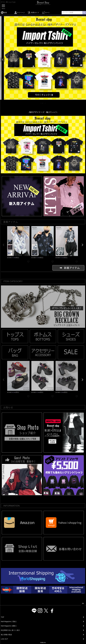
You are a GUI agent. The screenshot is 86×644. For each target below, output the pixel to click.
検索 (84, 13)
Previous (3, 60)
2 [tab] (42, 103)
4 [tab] (45, 103)
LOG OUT (4, 639)
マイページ (20, 13)
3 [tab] (44, 103)
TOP (3, 617)
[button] (4, 245)
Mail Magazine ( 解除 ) (9, 626)
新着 (4, 13)
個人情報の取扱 (6, 635)
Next (83, 60)
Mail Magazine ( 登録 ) (9, 621)
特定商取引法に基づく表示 (10, 630)
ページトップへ (83, 604)
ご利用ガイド (33, 13)
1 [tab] (41, 103)
